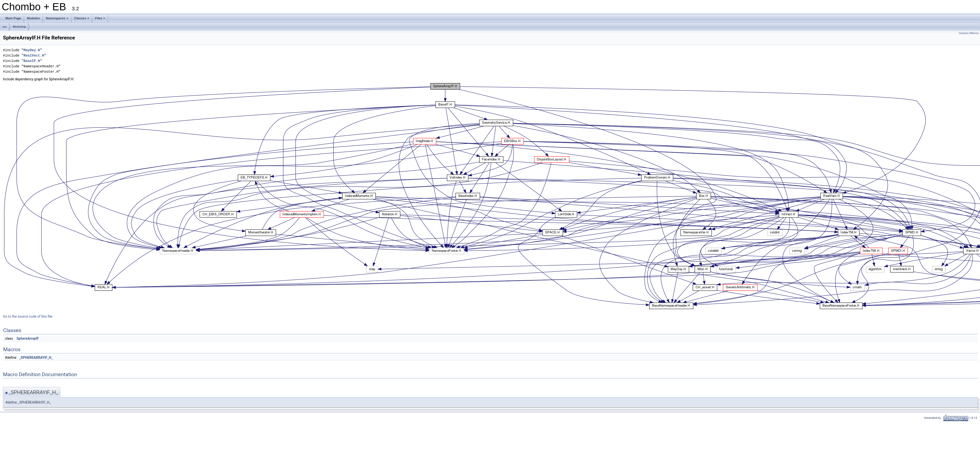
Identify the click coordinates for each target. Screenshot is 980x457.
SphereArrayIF (28, 338)
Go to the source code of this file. (28, 316)
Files (101, 20)
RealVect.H (34, 55)
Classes (82, 20)
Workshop (20, 27)
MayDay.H (32, 50)
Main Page (13, 18)
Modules (33, 18)
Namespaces (57, 20)
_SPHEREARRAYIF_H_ (36, 358)
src (5, 27)
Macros (974, 33)
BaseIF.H (32, 61)
